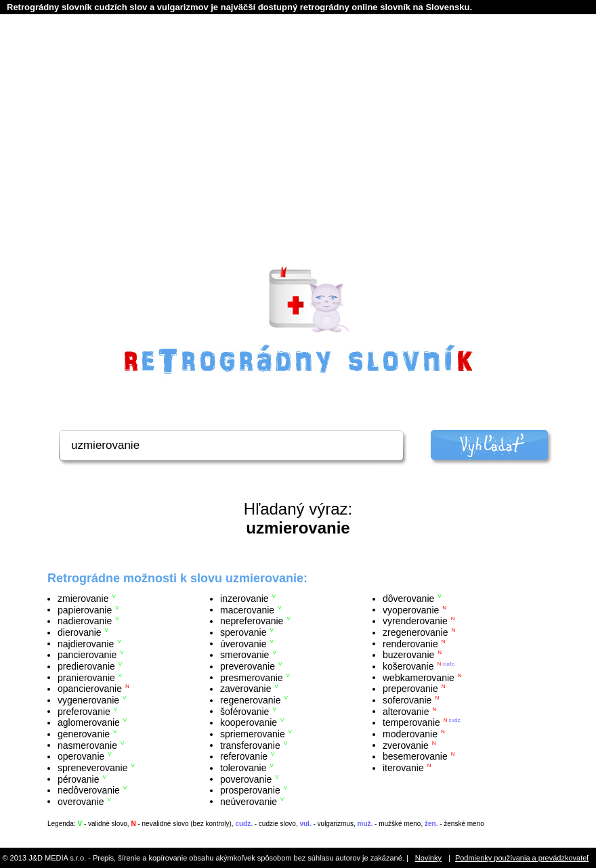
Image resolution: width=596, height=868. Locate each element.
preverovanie (248, 666)
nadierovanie (85, 621)
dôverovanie (408, 599)
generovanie (84, 734)
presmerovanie (252, 677)
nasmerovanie (87, 745)
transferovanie (250, 745)
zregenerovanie (416, 632)
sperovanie (243, 632)
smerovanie (244, 655)
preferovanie (84, 711)
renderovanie (410, 643)
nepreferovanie (252, 621)
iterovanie (403, 768)
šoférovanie (244, 711)
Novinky (428, 858)
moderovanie (410, 734)
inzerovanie (244, 599)
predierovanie (86, 666)
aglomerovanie (89, 722)
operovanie (81, 756)
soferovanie (407, 700)
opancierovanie (90, 689)
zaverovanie (246, 689)
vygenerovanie (88, 700)
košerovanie (408, 666)
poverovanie (246, 779)
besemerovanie (415, 756)
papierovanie (85, 609)
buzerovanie (408, 655)
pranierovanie (86, 677)
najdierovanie (86, 643)
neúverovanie (249, 801)
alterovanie (406, 711)
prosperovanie (250, 790)
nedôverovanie (89, 790)
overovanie (81, 801)
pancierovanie (87, 655)
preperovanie (410, 689)
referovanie (244, 756)
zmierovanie (83, 599)
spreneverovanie (93, 768)
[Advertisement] (298, 156)
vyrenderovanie (415, 621)
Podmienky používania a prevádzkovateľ (522, 858)
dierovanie (80, 632)
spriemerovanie (253, 734)
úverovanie (243, 643)
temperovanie (411, 722)
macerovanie (247, 609)
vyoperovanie (411, 609)
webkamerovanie (419, 677)
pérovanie (79, 779)
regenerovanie (251, 700)
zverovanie (406, 745)
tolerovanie (243, 768)
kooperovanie (249, 722)
